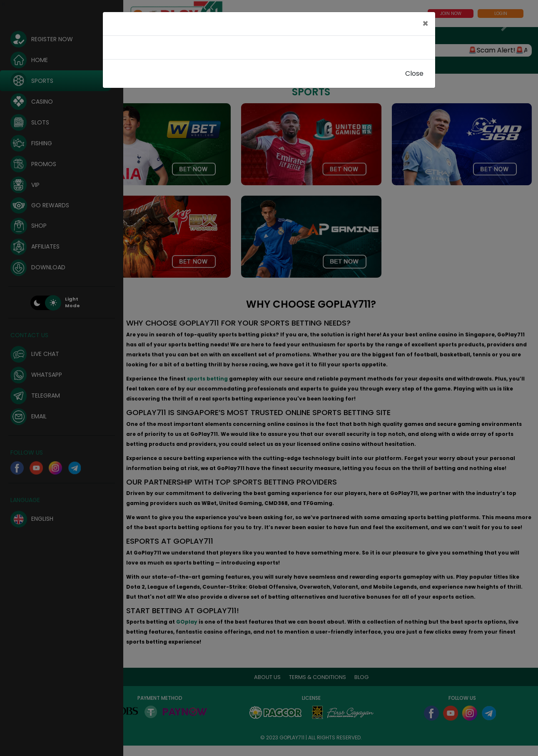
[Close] (425, 24)
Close (414, 73)
